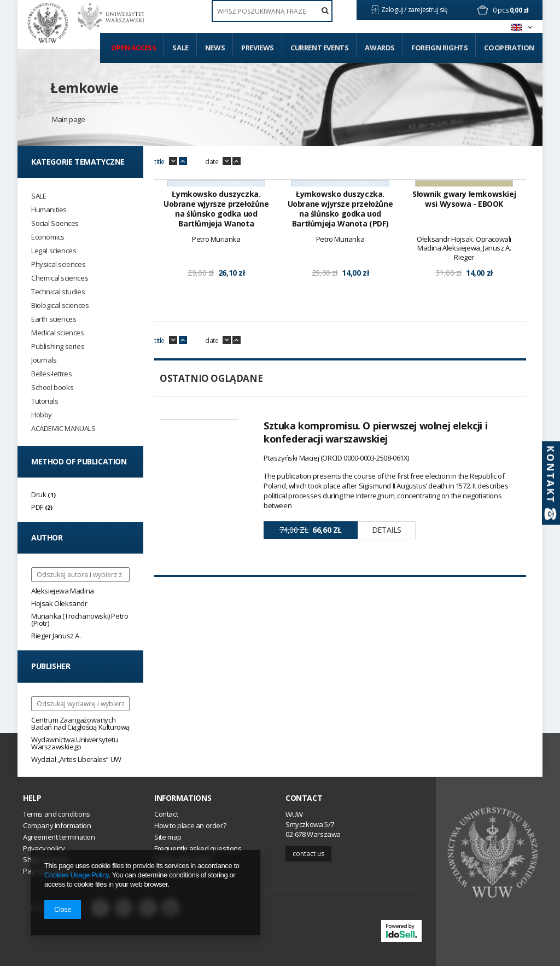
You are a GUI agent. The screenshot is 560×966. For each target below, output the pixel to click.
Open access (134, 48)
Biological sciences (60, 305)
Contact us (308, 854)
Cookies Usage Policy (76, 875)
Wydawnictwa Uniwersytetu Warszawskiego (74, 743)
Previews (258, 48)
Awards (380, 48)
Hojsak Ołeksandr (59, 603)
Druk (39, 494)
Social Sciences (55, 223)
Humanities (49, 210)
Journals (44, 360)
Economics (48, 237)
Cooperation (509, 48)
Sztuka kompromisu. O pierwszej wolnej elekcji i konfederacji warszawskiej (375, 571)
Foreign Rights (439, 48)
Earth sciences (54, 319)
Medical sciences (58, 333)
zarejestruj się (429, 10)
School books (52, 388)
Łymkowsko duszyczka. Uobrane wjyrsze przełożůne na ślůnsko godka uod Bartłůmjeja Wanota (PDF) (340, 348)
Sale (180, 48)
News (215, 48)
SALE (39, 196)
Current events (319, 48)
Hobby (42, 415)
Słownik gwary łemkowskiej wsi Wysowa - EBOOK (464, 337)
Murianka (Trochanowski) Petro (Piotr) (80, 619)
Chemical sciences (60, 278)
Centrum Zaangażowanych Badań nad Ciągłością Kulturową (80, 723)
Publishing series (58, 347)
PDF (37, 507)
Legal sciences (54, 251)
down (173, 161)
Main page (68, 119)
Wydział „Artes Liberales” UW (76, 759)
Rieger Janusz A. (56, 636)
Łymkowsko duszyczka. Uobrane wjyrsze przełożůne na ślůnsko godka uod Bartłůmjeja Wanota (216, 348)
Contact (304, 798)
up (183, 161)
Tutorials (45, 401)
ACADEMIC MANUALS (63, 429)
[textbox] (272, 11)
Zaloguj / (395, 10)
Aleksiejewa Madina (63, 591)
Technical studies (58, 292)
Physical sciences (58, 264)
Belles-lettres (51, 374)
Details (387, 668)
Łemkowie (84, 88)
